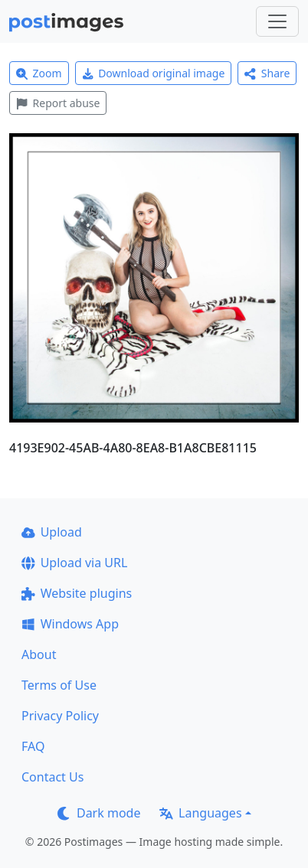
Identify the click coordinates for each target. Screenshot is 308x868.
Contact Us (52, 777)
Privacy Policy (60, 716)
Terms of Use (59, 685)
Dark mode (99, 813)
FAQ (33, 746)
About (39, 654)
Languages (200, 813)
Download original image (154, 73)
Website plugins (77, 593)
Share (267, 73)
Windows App (70, 624)
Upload (52, 532)
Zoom (39, 73)
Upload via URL (74, 563)
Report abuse (58, 103)
